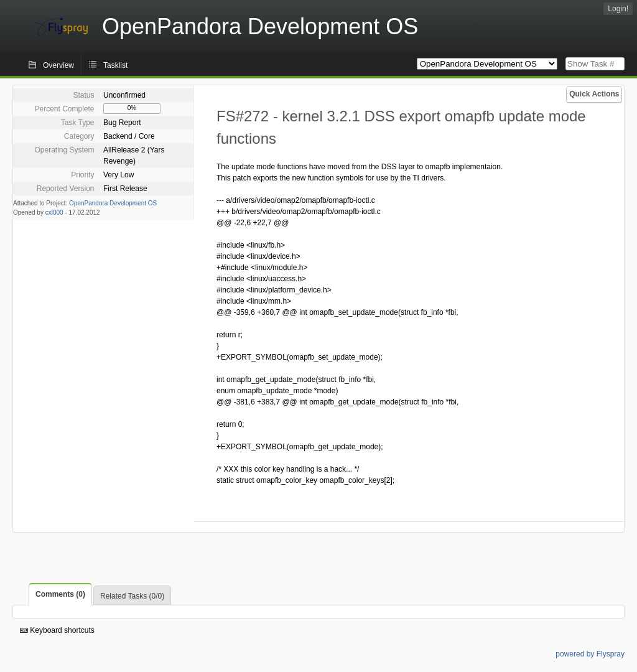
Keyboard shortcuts (57, 630)
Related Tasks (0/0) (132, 596)
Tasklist (115, 65)
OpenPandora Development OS (113, 203)
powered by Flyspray (590, 654)
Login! (618, 9)
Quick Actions (594, 94)
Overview (58, 65)
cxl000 (54, 212)
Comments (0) (60, 594)
